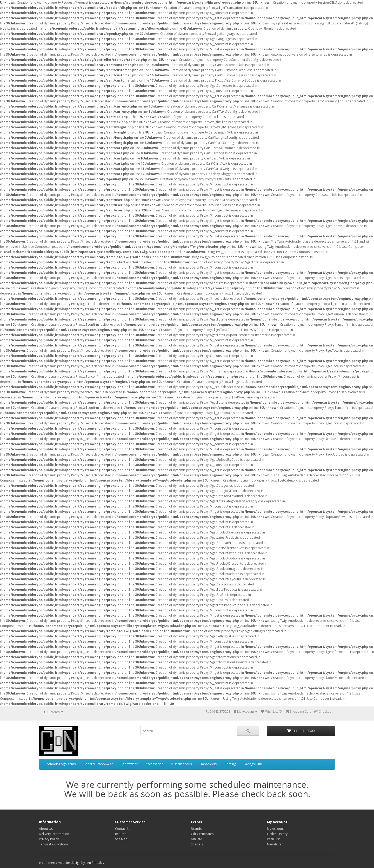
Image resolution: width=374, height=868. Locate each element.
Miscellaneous (181, 764)
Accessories (154, 764)
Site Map (121, 839)
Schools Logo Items (61, 764)
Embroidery (208, 764)
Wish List (273, 839)
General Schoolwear (98, 764)
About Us (46, 829)
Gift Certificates (202, 834)
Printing (230, 764)
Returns (121, 834)
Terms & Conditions (54, 844)
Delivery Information (54, 834)
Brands (196, 829)
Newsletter (275, 844)
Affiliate (196, 839)
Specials (197, 844)
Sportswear (129, 764)
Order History (277, 834)
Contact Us (123, 829)
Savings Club (253, 764)
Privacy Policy (49, 839)
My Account (275, 829)
